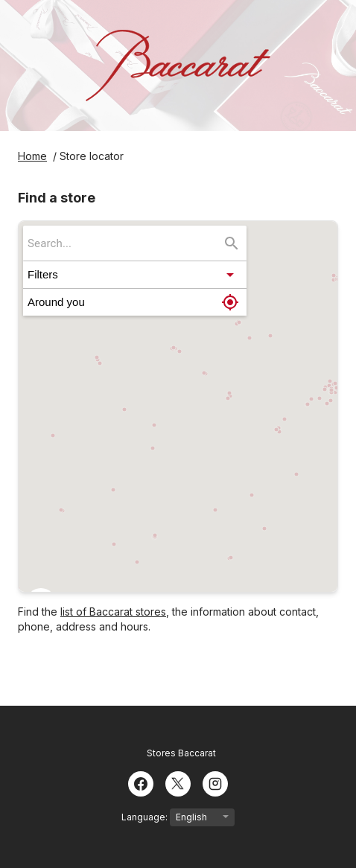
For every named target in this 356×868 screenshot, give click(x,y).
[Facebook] (141, 782)
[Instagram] (215, 782)
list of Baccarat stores (113, 612)
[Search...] (232, 243)
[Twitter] (178, 782)
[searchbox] (124, 243)
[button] (135, 275)
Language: (178, 817)
